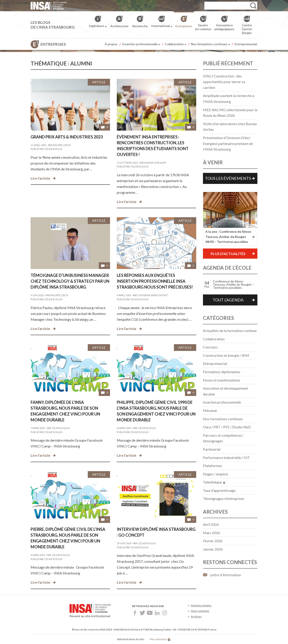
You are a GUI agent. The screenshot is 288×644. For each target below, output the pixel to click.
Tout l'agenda (228, 300)
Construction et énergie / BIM (226, 355)
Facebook (135, 613)
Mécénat (210, 410)
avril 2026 (211, 524)
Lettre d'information (225, 575)
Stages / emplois (216, 474)
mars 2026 (211, 533)
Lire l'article (40, 178)
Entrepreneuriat (246, 44)
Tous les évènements (228, 178)
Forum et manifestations (222, 380)
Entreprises (53, 44)
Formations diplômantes (222, 372)
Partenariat (212, 449)
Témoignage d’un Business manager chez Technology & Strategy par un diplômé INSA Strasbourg (70, 281)
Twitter (142, 613)
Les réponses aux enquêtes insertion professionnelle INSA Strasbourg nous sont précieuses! (155, 281)
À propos (111, 44)
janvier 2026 (213, 549)
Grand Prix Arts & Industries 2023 (67, 137)
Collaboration (176, 44)
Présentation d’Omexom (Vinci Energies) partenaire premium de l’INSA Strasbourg (228, 143)
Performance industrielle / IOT (226, 458)
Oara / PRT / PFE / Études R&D (227, 427)
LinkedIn (157, 613)
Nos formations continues (210, 44)
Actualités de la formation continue (230, 331)
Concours (210, 347)
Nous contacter (200, 611)
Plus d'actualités (228, 254)
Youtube (150, 613)
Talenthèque (214, 482)
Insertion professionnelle (141, 44)
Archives (196, 616)
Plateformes (213, 466)
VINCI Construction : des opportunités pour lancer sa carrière (224, 82)
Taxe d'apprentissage (219, 490)
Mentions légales (201, 605)
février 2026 (213, 541)
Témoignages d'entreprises (224, 498)
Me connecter (158, 639)
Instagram (165, 613)
